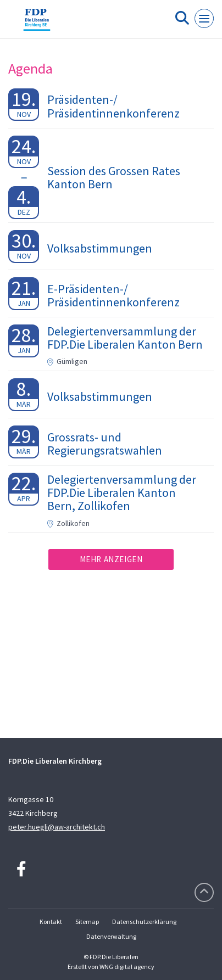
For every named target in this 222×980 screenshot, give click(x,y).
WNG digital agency (127, 967)
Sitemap (87, 922)
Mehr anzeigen (111, 559)
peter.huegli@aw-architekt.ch (57, 827)
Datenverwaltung (111, 936)
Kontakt (51, 922)
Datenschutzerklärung (144, 922)
